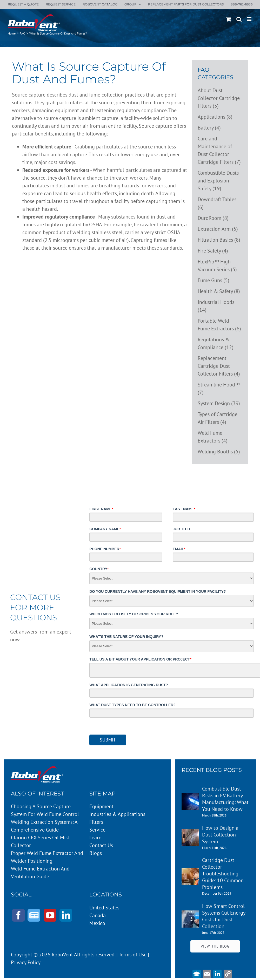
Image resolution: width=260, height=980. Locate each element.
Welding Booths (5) (219, 452)
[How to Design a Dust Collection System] (190, 833)
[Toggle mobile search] (239, 19)
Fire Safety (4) (213, 251)
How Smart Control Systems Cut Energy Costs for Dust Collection (224, 916)
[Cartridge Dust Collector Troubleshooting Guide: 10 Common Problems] (190, 872)
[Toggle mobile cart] (229, 19)
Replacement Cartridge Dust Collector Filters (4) (219, 366)
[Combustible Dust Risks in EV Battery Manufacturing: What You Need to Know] (190, 797)
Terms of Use (133, 955)
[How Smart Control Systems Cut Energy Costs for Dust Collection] (190, 914)
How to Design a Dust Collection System (220, 835)
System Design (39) (219, 403)
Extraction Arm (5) (218, 229)
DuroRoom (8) (213, 218)
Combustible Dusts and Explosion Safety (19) (218, 181)
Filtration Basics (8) (219, 240)
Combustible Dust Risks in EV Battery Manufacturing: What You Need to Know (225, 799)
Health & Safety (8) (219, 291)
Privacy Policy (26, 962)
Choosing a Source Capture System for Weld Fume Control (45, 810)
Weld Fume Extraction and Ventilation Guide (40, 873)
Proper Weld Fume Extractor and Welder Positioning (47, 857)
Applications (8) (215, 117)
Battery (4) (209, 128)
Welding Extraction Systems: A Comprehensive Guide (44, 826)
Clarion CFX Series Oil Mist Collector (40, 841)
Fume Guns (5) (214, 280)
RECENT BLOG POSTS (212, 770)
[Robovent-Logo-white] (37, 769)
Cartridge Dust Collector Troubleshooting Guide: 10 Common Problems (223, 874)
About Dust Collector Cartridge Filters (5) (219, 98)
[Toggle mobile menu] (249, 19)
